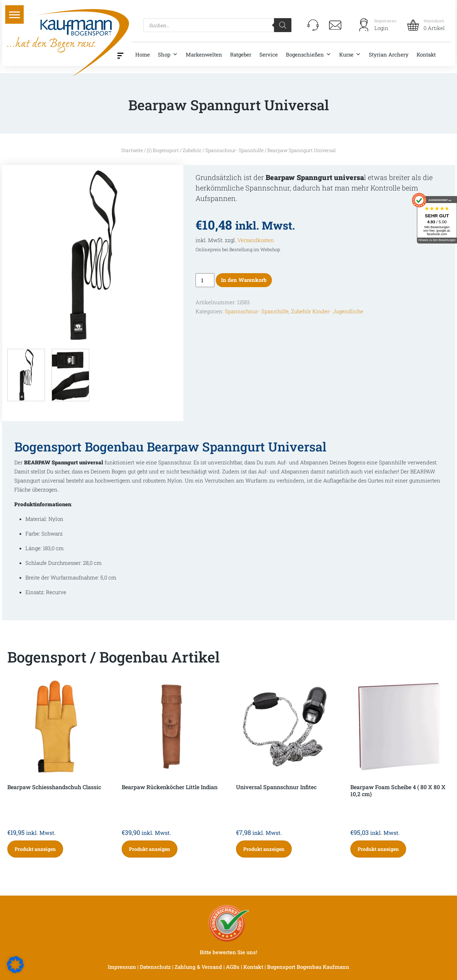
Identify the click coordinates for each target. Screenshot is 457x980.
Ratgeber (241, 54)
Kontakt (426, 54)
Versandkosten (256, 240)
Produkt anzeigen (35, 849)
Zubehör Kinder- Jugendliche (327, 311)
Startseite (132, 150)
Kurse (350, 54)
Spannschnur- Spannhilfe (234, 150)
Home (143, 54)
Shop (168, 54)
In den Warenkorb (244, 280)
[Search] (283, 25)
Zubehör (192, 150)
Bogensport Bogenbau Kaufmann (308, 967)
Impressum (122, 967)
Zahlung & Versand (198, 967)
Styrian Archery (389, 54)
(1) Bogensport (163, 150)
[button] (14, 14)
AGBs (233, 967)
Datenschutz (155, 967)
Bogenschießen (309, 54)
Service (269, 54)
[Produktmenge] (205, 280)
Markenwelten (204, 54)
